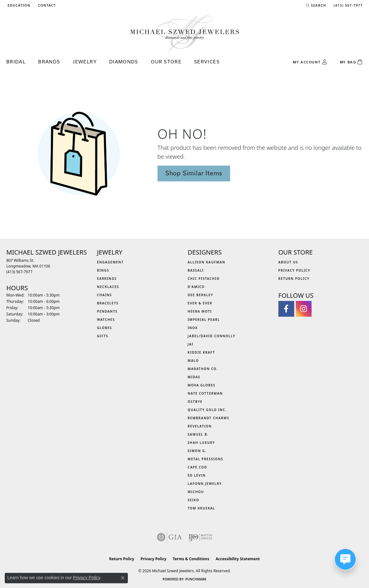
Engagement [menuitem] (110, 262)
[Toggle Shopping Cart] (351, 62)
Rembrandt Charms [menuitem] (209, 418)
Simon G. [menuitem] (197, 451)
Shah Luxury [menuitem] (202, 443)
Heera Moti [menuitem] (200, 311)
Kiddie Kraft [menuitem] (202, 352)
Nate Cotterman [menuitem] (205, 393)
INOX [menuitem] (193, 328)
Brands (49, 62)
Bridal (16, 62)
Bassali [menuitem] (196, 270)
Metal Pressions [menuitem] (206, 459)
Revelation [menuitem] (200, 426)
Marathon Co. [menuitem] (203, 369)
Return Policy (294, 279)
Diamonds (124, 62)
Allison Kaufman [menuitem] (207, 262)
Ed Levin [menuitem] (197, 475)
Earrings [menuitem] (107, 279)
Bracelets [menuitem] (108, 303)
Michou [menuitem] (196, 492)
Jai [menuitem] (191, 344)
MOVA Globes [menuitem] (202, 385)
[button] (18, 5)
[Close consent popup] (123, 578)
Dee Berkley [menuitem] (201, 295)
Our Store (166, 62)
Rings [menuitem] (103, 270)
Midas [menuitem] (194, 377)
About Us (288, 262)
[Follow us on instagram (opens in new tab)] (304, 309)
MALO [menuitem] (193, 361)
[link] (46, 5)
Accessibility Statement (238, 559)
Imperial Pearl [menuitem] (204, 320)
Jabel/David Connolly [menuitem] (212, 336)
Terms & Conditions (191, 559)
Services (207, 62)
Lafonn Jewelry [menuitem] (205, 484)
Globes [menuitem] (104, 328)
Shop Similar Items (194, 173)
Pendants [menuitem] (107, 311)
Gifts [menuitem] (103, 336)
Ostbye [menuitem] (195, 402)
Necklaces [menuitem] (108, 287)
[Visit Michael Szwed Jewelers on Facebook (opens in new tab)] (286, 309)
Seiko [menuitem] (194, 500)
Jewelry (85, 62)
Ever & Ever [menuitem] (200, 303)
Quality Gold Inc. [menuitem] (207, 410)
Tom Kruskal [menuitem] (202, 508)
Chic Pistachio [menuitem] (204, 279)
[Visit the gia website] (170, 537)
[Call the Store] (19, 272)
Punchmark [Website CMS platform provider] (196, 579)
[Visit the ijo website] (200, 537)
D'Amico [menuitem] (196, 287)
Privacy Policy (295, 270)
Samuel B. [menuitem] (198, 434)
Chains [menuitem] (104, 295)
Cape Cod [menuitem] (198, 467)
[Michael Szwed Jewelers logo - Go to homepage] (185, 33)
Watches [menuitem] (106, 320)
